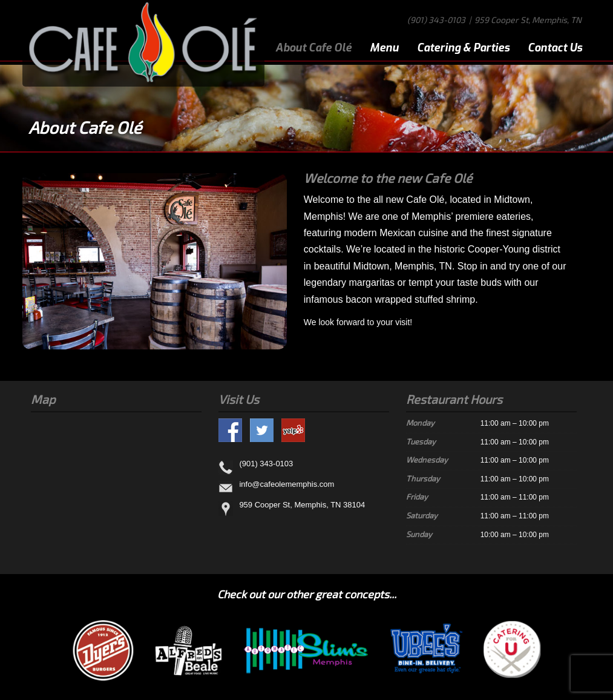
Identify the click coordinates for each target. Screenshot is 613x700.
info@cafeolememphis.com (287, 484)
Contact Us (555, 48)
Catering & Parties (463, 48)
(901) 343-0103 (436, 20)
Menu (384, 48)
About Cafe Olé (313, 48)
